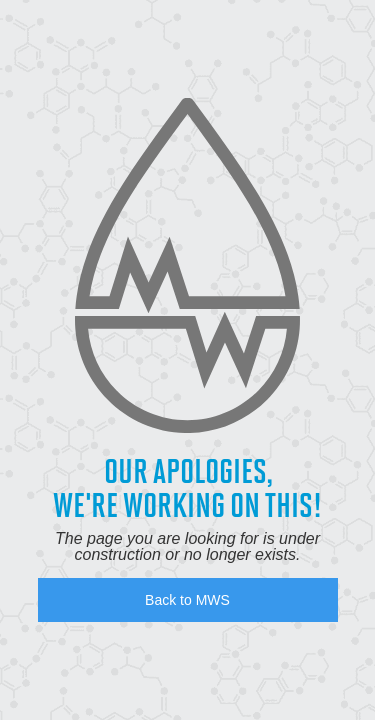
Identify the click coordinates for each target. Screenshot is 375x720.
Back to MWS (187, 600)
